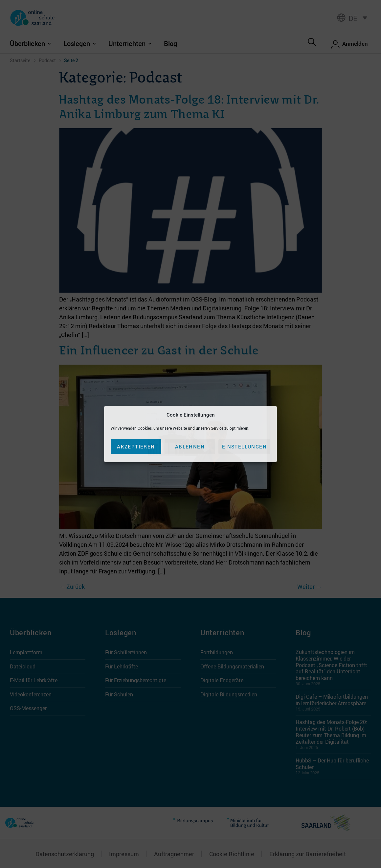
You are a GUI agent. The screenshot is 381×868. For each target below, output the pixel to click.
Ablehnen (190, 446)
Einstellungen (244, 446)
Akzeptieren (136, 446)
